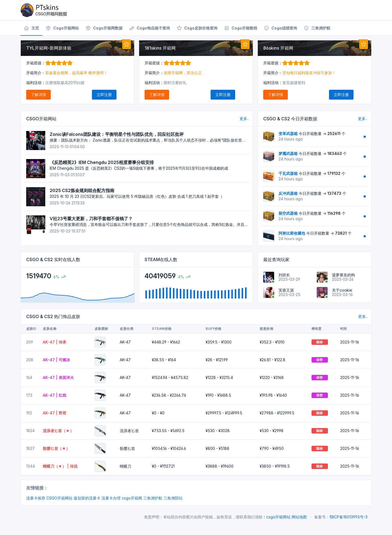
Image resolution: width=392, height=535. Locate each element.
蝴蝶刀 (125, 466)
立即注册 (104, 95)
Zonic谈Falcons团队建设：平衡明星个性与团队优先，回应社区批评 (117, 134)
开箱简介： (36, 73)
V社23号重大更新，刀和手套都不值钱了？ (91, 219)
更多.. (244, 119)
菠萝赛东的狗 (343, 275)
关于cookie (342, 290)
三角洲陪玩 (173, 498)
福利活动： (36, 83)
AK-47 (125, 342)
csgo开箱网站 (278, 517)
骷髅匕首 (127, 448)
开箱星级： (49, 63)
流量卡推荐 (36, 498)
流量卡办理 (111, 498)
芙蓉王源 (286, 290)
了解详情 (38, 95)
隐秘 (320, 342)
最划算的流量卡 (87, 498)
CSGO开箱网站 (59, 498)
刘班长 (284, 275)
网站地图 (299, 517)
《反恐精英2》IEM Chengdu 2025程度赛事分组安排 (102, 162)
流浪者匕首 (129, 431)
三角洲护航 (153, 498)
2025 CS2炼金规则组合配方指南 (82, 190)
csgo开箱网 (132, 498)
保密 (320, 360)
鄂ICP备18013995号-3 (348, 517)
